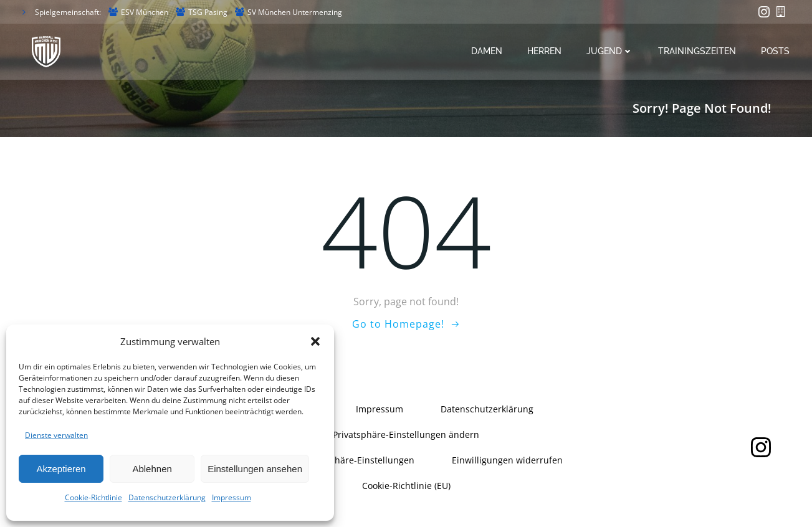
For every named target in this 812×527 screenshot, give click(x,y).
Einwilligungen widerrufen (507, 460)
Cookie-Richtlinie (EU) (406, 486)
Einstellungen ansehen (255, 469)
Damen (487, 52)
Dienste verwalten (56, 435)
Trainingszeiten (698, 52)
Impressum (232, 497)
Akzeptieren (61, 469)
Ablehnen (152, 469)
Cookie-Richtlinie (93, 497)
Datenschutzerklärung (167, 497)
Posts (776, 52)
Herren (545, 52)
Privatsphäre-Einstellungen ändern (406, 434)
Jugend (610, 52)
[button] (315, 341)
